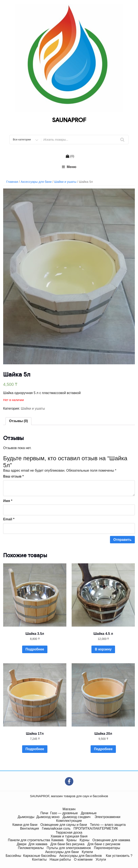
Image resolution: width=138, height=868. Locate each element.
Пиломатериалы (31, 848)
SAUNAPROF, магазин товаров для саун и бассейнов (69, 796)
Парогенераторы (107, 848)
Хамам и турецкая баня (69, 836)
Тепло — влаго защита (108, 825)
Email (9, 519)
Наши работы (60, 859)
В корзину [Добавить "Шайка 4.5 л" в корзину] (103, 649)
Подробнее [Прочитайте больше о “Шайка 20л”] (103, 749)
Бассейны (13, 856)
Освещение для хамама (111, 840)
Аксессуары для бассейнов (80, 856)
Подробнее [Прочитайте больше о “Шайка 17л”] (35, 749)
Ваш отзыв (13, 476)
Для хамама (38, 844)
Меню (69, 167)
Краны (72, 840)
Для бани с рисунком (104, 844)
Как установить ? (119, 856)
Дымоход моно (48, 817)
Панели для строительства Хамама (36, 840)
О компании (83, 859)
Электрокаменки (107, 817)
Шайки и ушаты (65, 182)
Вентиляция (29, 828)
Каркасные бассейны (40, 856)
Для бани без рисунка (67, 844)
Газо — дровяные (64, 813)
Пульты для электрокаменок (69, 848)
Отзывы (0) (18, 421)
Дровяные (89, 813)
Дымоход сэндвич (77, 817)
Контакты (39, 859)
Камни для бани (25, 825)
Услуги (101, 859)
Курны (84, 840)
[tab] (18, 421)
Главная (12, 182)
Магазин (69, 809)
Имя (8, 501)
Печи (44, 813)
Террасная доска (69, 832)
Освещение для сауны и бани (64, 825)
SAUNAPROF (69, 120)
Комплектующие (69, 821)
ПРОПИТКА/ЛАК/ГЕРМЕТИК (96, 828)
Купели (87, 852)
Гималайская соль (56, 828)
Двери (22, 844)
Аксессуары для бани (36, 182)
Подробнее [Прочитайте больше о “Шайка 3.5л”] (35, 649)
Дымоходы (26, 817)
